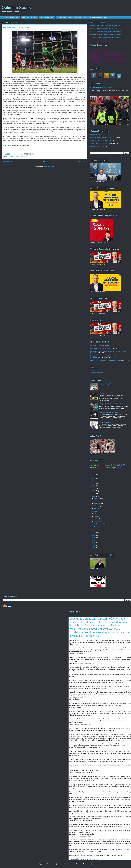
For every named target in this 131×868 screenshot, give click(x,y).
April (96, 516)
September (97, 503)
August (96, 506)
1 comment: (15, 154)
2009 (94, 538)
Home (45, 162)
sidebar (107, 465)
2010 (94, 535)
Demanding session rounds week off (101, 348)
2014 (94, 494)
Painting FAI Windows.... (97, 134)
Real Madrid (23, 157)
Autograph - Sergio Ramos (106, 384)
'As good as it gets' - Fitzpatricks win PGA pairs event (106, 38)
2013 (94, 496)
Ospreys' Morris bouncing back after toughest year (105, 26)
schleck (121, 465)
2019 (94, 481)
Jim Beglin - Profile (81, 17)
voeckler (93, 468)
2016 (94, 488)
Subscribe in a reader (97, 373)
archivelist (113, 465)
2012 (94, 530)
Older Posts (81, 162)
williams (107, 468)
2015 (94, 491)
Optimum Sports (16, 7)
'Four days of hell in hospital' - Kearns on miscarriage (106, 32)
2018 (94, 483)
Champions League (14, 157)
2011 (94, 533)
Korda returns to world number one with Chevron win (106, 35)
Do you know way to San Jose (101, 88)
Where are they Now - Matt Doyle (108, 413)
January (97, 527)
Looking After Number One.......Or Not (101, 137)
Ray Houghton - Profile (12, 17)
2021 (94, 478)
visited (98, 465)
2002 (94, 548)
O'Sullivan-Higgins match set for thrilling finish (104, 29)
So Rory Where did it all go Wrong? (101, 143)
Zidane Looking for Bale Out (99, 140)
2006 (94, 545)
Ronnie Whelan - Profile (64, 17)
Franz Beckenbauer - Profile (98, 17)
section (102, 465)
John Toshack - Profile (47, 17)
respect (114, 467)
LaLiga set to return (96, 345)
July (95, 508)
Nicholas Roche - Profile (97, 146)
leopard (103, 468)
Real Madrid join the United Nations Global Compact (106, 360)
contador (98, 468)
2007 (94, 543)
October (97, 501)
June (96, 511)
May (95, 514)
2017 (94, 486)
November (97, 498)
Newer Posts (8, 162)
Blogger (93, 864)
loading (120, 468)
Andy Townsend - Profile (30, 17)
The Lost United (103, 394)
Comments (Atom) (48, 167)
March (96, 519)
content (93, 465)
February (97, 521)
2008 (94, 540)
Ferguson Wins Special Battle (16, 27)
